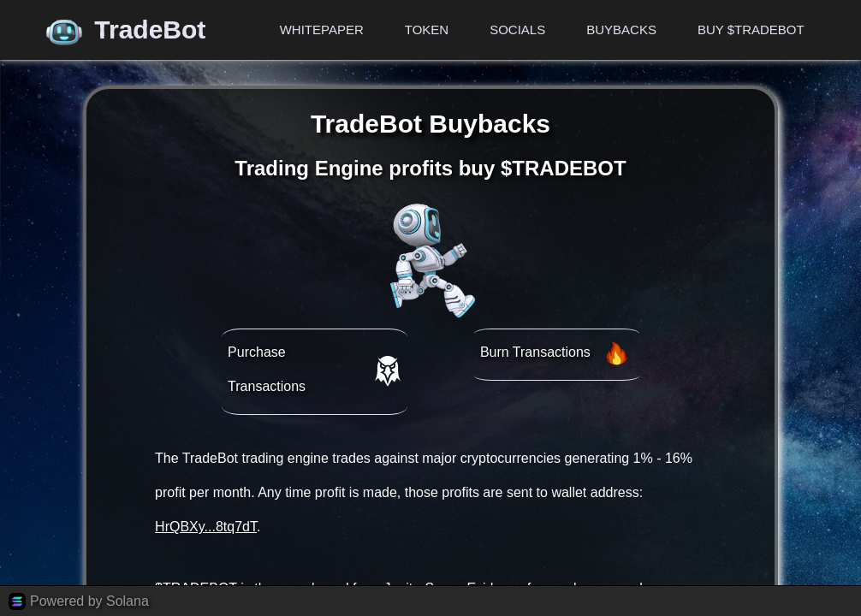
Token (427, 30)
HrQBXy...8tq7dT (206, 527)
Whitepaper (322, 30)
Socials (517, 30)
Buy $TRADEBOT (751, 30)
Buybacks (621, 30)
